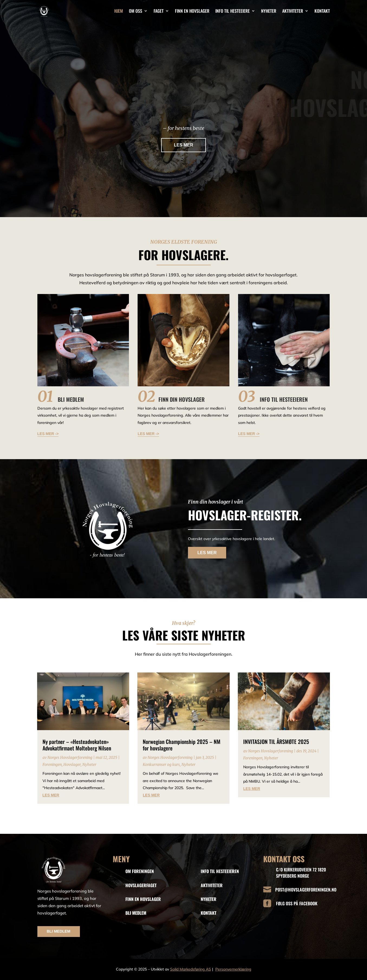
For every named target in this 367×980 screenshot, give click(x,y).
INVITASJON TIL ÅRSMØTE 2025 (276, 741)
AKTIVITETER (212, 885)
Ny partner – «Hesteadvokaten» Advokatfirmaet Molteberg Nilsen (77, 745)
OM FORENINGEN (140, 871)
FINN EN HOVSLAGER (143, 899)
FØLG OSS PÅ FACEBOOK (297, 903)
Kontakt (322, 11)
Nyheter (269, 11)
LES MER (183, 146)
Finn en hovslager (192, 11)
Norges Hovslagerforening (70, 757)
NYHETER (209, 899)
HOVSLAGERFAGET (141, 885)
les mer (51, 795)
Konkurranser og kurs (161, 765)
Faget (159, 11)
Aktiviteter (293, 11)
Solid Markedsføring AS (191, 969)
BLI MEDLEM (59, 931)
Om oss (136, 11)
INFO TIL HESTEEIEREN (220, 871)
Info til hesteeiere (233, 11)
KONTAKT (209, 913)
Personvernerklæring (233, 969)
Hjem (119, 11)
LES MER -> (48, 434)
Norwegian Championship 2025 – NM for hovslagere (182, 745)
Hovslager (72, 765)
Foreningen (52, 765)
